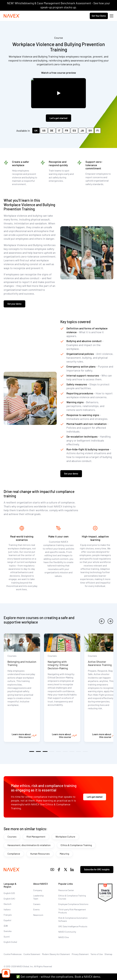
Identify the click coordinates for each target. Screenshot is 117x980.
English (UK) (9, 899)
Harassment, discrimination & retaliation (29, 845)
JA (82, 130)
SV (90, 130)
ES (74, 130)
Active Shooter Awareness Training (100, 663)
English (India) (10, 942)
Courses (12, 837)
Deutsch (8, 904)
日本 (6, 926)
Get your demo (14, 304)
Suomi (7, 937)
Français (8, 915)
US (44, 130)
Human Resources (40, 854)
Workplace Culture (65, 837)
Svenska (8, 931)
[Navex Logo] (12, 16)
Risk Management (36, 837)
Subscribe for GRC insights (97, 869)
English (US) (9, 893)
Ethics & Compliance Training (76, 845)
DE (52, 130)
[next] (110, 621)
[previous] (102, 621)
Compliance (14, 854)
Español (7, 920)
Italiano (7, 909)
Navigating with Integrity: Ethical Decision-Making (58, 665)
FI (98, 130)
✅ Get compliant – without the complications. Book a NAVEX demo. (59, 977)
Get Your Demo (99, 16)
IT (59, 130)
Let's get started (58, 118)
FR (66, 130)
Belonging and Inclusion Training (22, 663)
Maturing (64, 854)
